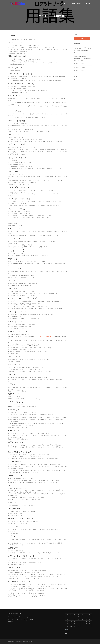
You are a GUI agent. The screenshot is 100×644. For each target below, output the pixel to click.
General (76, 80)
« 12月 (67, 634)
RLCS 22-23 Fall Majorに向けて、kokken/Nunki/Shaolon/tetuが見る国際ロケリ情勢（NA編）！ (82, 59)
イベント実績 (87, 3)
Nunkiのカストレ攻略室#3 (80, 67)
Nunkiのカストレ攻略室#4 (80, 64)
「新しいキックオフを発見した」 (44, 337)
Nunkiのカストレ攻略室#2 (80, 71)
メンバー (79, 3)
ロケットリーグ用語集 (70, 3)
